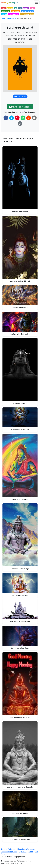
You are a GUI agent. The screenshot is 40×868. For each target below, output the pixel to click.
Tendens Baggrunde (9, 852)
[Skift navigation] (37, 3)
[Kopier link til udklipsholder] (20, 124)
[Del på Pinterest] (17, 118)
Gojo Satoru (15, 11)
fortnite (26, 8)
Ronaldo (10, 8)
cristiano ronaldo (27, 11)
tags (3, 8)
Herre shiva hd (12, 18)
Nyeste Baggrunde (26, 852)
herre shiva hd (20, 96)
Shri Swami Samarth (27, 14)
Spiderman (6, 11)
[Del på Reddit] (29, 118)
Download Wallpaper (20, 107)
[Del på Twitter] (12, 118)
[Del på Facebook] (6, 118)
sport (33, 8)
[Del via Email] (34, 118)
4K (16, 8)
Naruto (4, 14)
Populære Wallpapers (27, 849)
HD (20, 8)
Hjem (3, 18)
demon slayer (14, 14)
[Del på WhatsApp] (23, 118)
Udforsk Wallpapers (9, 849)
